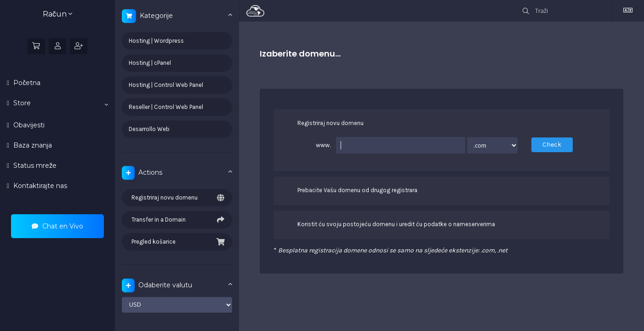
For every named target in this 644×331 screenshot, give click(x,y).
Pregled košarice (177, 242)
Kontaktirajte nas (39, 186)
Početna (26, 83)
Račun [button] (57, 14)
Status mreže (34, 165)
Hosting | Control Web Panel (166, 85)
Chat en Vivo (57, 226)
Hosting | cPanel (150, 63)
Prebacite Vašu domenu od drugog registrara (350, 191)
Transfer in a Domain (177, 220)
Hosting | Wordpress (156, 41)
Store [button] (60, 103)
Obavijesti (28, 125)
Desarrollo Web (149, 129)
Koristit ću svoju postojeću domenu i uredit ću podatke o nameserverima (389, 225)
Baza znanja (32, 145)
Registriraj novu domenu (177, 198)
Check (552, 145)
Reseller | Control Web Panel (166, 107)
